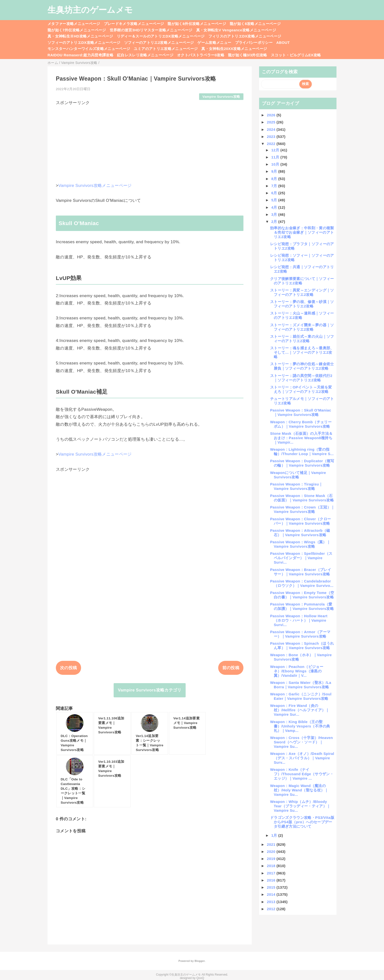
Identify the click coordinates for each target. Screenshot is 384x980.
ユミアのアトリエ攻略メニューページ (166, 49)
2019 (272, 859)
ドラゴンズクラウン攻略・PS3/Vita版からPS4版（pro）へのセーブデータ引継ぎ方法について (302, 822)
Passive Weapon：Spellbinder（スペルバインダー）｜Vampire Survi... (301, 558)
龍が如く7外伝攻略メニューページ (77, 30)
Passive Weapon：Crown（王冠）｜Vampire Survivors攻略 (302, 509)
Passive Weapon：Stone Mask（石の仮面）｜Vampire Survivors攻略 (302, 498)
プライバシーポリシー (254, 42)
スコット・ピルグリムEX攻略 (296, 55)
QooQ (200, 978)
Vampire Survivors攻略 (221, 97)
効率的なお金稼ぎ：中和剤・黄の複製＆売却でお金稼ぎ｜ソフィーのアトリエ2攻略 (302, 232)
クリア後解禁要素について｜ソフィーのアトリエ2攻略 (302, 281)
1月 (275, 835)
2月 (275, 222)
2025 (272, 122)
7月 (275, 186)
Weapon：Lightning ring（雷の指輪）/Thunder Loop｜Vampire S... (302, 452)
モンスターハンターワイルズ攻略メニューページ (89, 49)
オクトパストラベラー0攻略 (201, 55)
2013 (272, 902)
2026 (272, 115)
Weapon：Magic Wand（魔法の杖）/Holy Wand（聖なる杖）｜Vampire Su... (299, 790)
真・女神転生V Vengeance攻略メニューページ (236, 30)
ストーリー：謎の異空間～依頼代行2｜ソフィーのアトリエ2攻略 (301, 378)
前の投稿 (231, 668)
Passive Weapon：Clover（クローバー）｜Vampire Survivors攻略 (300, 521)
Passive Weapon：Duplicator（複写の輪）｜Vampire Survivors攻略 (302, 463)
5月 (275, 200)
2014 (272, 894)
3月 (275, 214)
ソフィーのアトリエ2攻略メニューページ (159, 42)
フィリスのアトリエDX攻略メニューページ (245, 36)
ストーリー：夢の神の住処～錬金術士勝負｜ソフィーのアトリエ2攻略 (302, 366)
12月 (276, 150)
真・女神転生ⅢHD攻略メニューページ (80, 36)
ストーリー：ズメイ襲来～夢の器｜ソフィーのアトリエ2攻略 (302, 327)
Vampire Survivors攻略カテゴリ (150, 690)
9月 (275, 171)
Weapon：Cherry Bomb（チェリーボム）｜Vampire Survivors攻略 (301, 424)
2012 (272, 909)
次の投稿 (68, 668)
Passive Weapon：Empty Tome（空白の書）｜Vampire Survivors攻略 (302, 595)
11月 (276, 157)
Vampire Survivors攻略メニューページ (95, 186)
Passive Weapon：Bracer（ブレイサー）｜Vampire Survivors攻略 (301, 572)
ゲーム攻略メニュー (214, 42)
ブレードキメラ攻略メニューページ (134, 24)
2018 (272, 866)
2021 (272, 844)
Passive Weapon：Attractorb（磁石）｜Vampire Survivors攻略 (300, 533)
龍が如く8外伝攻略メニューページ (197, 24)
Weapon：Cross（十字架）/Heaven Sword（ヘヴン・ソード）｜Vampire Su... (301, 742)
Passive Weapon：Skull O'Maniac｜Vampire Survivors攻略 (301, 412)
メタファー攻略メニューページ (74, 24)
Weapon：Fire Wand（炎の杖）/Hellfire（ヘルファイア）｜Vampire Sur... (300, 710)
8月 (275, 179)
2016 (272, 880)
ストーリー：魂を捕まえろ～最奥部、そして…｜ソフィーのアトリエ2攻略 (302, 352)
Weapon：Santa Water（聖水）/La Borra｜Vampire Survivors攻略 (301, 685)
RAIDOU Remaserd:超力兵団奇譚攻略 (80, 55)
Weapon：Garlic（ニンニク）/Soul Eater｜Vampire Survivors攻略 (301, 696)
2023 (272, 137)
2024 (272, 129)
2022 (272, 144)
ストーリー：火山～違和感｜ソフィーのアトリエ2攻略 (302, 315)
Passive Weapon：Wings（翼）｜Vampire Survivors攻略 (300, 544)
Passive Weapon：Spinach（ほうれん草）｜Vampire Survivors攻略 (302, 646)
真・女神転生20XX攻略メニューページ (234, 49)
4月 (275, 207)
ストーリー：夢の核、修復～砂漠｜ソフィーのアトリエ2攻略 (302, 304)
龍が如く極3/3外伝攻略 (248, 55)
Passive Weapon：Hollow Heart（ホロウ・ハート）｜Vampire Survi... (299, 620)
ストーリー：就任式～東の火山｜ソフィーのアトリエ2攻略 (302, 339)
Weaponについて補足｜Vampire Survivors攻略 (298, 475)
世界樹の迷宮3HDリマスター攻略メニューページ (151, 30)
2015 (272, 887)
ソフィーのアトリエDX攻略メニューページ (84, 42)
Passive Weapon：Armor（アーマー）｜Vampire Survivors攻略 (300, 634)
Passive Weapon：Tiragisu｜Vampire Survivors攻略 (296, 486)
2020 (272, 852)
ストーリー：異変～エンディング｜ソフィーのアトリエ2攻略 (302, 292)
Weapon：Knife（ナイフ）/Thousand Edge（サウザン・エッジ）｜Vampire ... (302, 774)
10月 (276, 164)
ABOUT (283, 42)
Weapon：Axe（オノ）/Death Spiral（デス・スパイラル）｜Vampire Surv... (302, 758)
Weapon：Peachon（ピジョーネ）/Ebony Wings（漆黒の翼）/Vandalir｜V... (297, 671)
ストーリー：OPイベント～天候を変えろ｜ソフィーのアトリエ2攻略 (301, 389)
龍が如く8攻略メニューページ (255, 24)
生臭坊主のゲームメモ (90, 10)
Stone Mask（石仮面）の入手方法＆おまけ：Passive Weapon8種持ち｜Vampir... (301, 438)
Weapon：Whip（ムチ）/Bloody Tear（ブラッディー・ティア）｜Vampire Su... (300, 806)
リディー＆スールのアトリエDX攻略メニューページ (161, 36)
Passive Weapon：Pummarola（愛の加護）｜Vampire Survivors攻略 (302, 606)
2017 (272, 873)
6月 (275, 193)
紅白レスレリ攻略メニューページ (145, 55)
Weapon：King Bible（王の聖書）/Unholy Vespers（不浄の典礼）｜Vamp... (300, 726)
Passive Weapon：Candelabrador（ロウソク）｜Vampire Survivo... (302, 583)
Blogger (199, 961)
